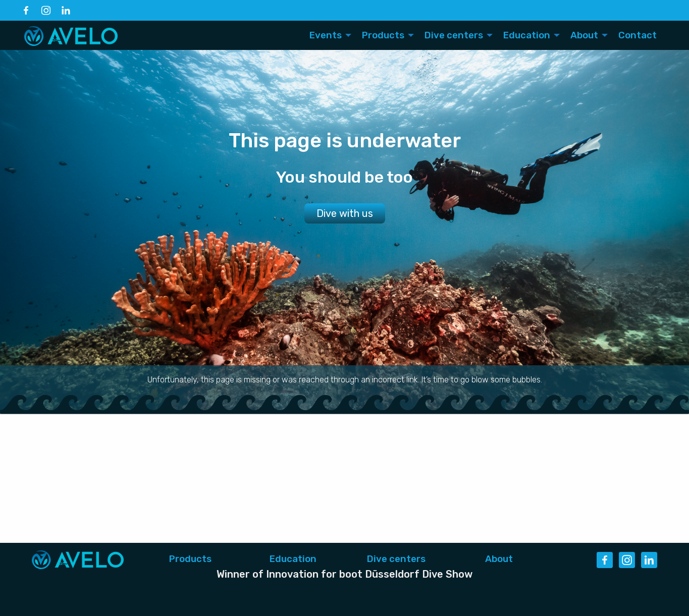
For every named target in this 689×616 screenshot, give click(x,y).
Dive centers (396, 559)
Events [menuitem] (326, 35)
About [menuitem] (584, 35)
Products (190, 559)
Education (293, 559)
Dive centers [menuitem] (454, 35)
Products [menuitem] (383, 35)
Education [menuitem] (527, 35)
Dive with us (345, 213)
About (499, 559)
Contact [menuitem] (638, 35)
